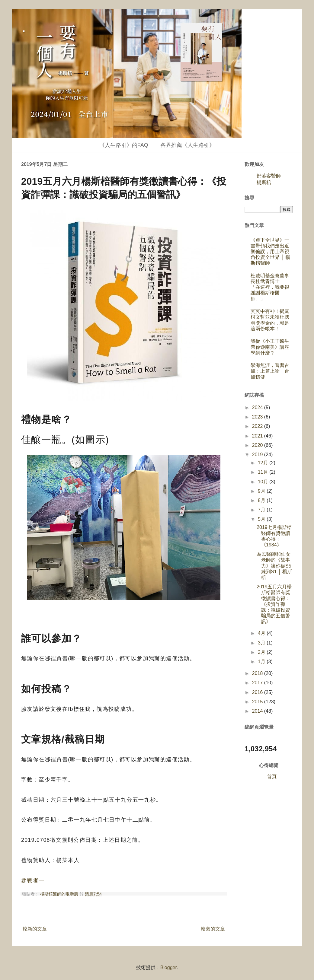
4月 (262, 633)
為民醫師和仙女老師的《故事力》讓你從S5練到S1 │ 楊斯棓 (274, 566)
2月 (262, 652)
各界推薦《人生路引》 (187, 145)
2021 (258, 436)
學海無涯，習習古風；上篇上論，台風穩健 (270, 371)
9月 (262, 491)
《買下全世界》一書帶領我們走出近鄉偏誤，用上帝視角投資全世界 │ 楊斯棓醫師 (270, 252)
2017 (258, 683)
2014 (258, 711)
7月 (262, 510)
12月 (264, 463)
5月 (262, 519)
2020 (258, 445)
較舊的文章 (213, 929)
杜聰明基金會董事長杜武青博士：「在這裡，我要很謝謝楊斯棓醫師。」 (270, 287)
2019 (258, 455)
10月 (264, 482)
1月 (262, 662)
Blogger (168, 967)
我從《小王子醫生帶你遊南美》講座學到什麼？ (270, 347)
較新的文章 (35, 929)
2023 (258, 417)
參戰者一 (33, 880)
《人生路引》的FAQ (124, 145)
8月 (262, 500)
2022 (258, 426)
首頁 (272, 776)
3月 (262, 643)
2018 (258, 673)
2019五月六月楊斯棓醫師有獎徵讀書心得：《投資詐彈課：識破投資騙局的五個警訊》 (274, 604)
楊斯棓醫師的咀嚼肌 (60, 894)
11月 (264, 472)
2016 (258, 692)
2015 (258, 702)
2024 (258, 407)
